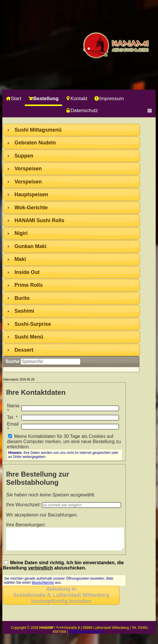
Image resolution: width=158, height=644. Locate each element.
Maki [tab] (16, 259)
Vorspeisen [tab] (24, 169)
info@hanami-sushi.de (86, 636)
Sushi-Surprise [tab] (28, 324)
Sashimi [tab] (20, 311)
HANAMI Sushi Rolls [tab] (35, 220)
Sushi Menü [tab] (25, 337)
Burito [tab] (18, 298)
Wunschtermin (43, 587)
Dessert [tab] (20, 350)
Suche (13, 361)
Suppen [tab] (20, 156)
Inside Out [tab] (23, 272)
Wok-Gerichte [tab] (27, 208)
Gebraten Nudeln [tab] (31, 143)
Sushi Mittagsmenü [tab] (34, 130)
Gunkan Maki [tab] (26, 246)
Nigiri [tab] (17, 233)
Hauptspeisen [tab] (27, 194)
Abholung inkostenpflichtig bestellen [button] (61, 599)
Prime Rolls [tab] (24, 285)
